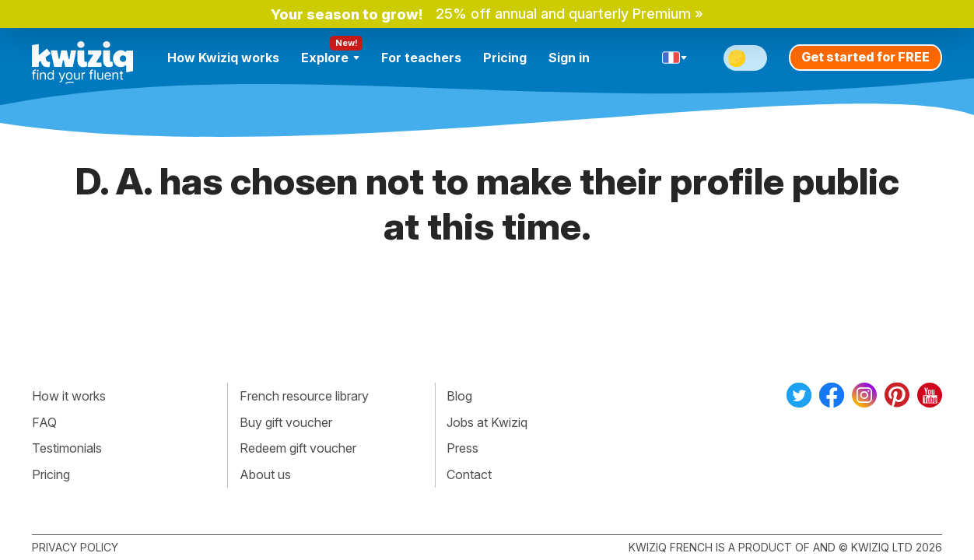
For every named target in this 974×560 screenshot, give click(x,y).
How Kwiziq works (223, 58)
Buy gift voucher (286, 422)
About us (265, 474)
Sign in (569, 58)
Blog (459, 396)
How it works (69, 396)
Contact (469, 474)
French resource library (304, 396)
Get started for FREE (865, 57)
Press (462, 448)
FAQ (44, 422)
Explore (330, 58)
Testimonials (67, 448)
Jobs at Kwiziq (487, 422)
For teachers (421, 58)
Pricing (505, 58)
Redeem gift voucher (298, 448)
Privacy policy (75, 547)
